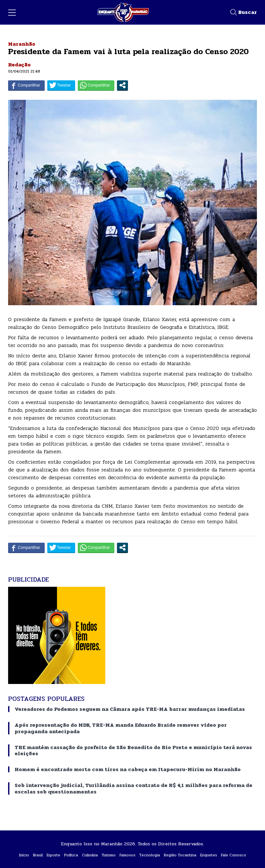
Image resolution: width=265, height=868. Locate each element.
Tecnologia (150, 855)
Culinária (90, 855)
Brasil (38, 855)
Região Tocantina (180, 855)
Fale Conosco (234, 855)
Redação (19, 65)
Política (71, 855)
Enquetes (209, 855)
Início (24, 855)
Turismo (109, 855)
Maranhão (22, 44)
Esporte (53, 855)
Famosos (127, 855)
